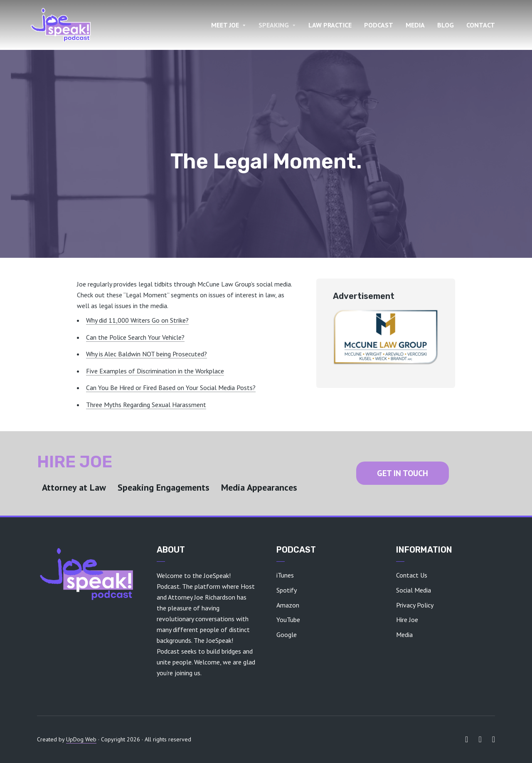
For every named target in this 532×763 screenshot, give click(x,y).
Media (404, 635)
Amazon (288, 605)
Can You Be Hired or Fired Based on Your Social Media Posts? (171, 388)
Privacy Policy (415, 605)
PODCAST (379, 25)
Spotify (287, 590)
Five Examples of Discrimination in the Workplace (155, 371)
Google (287, 635)
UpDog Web (81, 739)
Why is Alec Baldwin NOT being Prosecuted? (147, 354)
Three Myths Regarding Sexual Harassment (146, 405)
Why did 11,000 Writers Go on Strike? (137, 320)
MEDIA (415, 25)
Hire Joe (407, 620)
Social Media (414, 590)
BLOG (446, 25)
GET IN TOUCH (403, 473)
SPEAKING (274, 25)
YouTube (288, 620)
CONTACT (481, 25)
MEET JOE (225, 25)
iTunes (285, 575)
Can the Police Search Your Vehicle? (135, 337)
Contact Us (412, 575)
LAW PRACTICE (330, 25)
